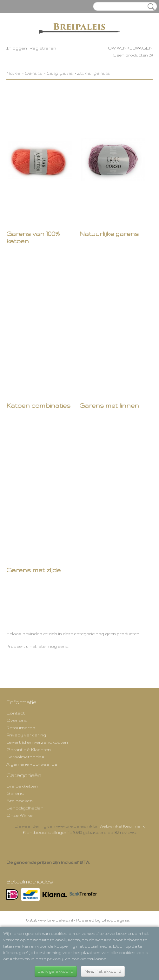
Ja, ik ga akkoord (56, 971)
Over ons (17, 720)
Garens (33, 73)
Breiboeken (20, 801)
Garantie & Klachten (29, 749)
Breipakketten (22, 786)
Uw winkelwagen (130, 48)
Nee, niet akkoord (103, 971)
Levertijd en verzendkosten (37, 742)
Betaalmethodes (25, 757)
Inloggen (17, 48)
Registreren (43, 48)
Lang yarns (60, 73)
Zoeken (150, 7)
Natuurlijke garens (109, 234)
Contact (16, 713)
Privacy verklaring (26, 735)
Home (13, 73)
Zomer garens (93, 73)
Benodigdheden (25, 808)
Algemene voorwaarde (32, 764)
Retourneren (21, 728)
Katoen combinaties (38, 406)
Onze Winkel (20, 815)
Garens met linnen (109, 406)
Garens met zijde (33, 570)
